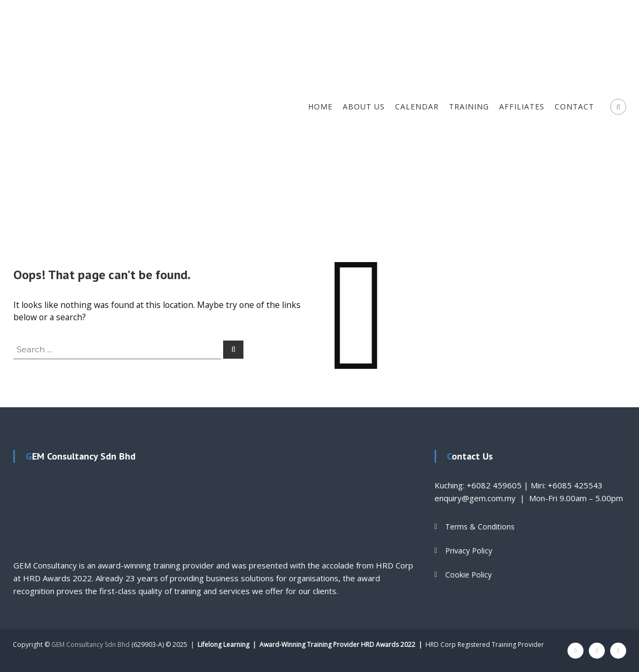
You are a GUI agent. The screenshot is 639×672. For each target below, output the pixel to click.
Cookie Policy (468, 575)
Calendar (417, 106)
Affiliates (522, 106)
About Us (364, 106)
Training (469, 106)
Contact (574, 106)
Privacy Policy (469, 551)
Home (320, 106)
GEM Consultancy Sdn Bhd (90, 645)
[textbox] (215, 519)
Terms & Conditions (480, 527)
